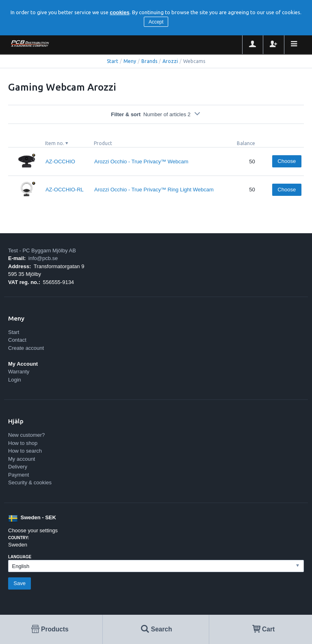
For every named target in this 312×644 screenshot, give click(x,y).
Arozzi (170, 61)
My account (22, 459)
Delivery (18, 467)
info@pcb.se (43, 258)
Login (15, 380)
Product (103, 143)
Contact (17, 340)
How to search (25, 451)
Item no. (55, 143)
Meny (130, 61)
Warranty (19, 372)
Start (113, 61)
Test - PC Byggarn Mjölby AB (42, 250)
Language (20, 557)
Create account (26, 348)
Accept (156, 22)
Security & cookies (30, 482)
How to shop (23, 443)
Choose (287, 161)
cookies (119, 12)
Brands (149, 61)
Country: (19, 538)
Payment (18, 475)
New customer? (26, 435)
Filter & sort (156, 114)
